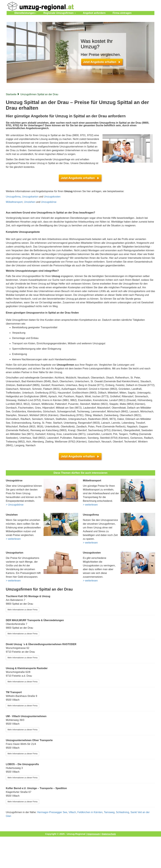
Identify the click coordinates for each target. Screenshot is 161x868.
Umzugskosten (52, 197)
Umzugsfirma (13, 197)
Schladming (122, 812)
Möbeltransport (14, 202)
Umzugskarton (30, 197)
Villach (72, 812)
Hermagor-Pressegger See (52, 812)
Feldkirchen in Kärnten (90, 812)
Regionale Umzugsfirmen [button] (60, 13)
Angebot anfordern (94, 13)
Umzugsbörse (49, 202)
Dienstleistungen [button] (25, 13)
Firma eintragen (122, 13)
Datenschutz (109, 834)
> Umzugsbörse (15, 505)
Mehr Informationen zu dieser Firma (22, 610)
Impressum (94, 834)
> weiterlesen (90, 505)
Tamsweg (109, 812)
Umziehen (30, 202)
